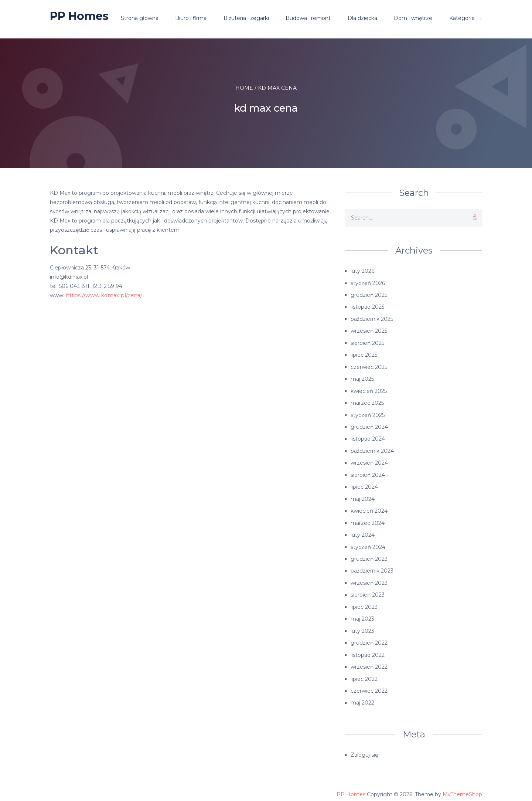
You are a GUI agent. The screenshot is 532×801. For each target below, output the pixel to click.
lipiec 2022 (364, 673)
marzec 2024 (368, 519)
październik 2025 (372, 318)
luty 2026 (362, 271)
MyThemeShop (462, 788)
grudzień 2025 (369, 295)
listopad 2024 (368, 437)
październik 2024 (372, 448)
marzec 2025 (367, 401)
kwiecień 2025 (369, 389)
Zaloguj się (364, 749)
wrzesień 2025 (369, 330)
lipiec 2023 (364, 602)
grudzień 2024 (369, 425)
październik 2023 (372, 567)
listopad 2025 (367, 306)
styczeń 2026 (368, 283)
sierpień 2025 (367, 342)
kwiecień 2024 (369, 508)
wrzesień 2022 (369, 661)
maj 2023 (362, 614)
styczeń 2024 (368, 543)
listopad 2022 (368, 649)
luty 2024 (363, 531)
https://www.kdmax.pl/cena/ (102, 295)
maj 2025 (362, 377)
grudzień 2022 (369, 638)
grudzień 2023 (369, 555)
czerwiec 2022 (369, 685)
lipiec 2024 (364, 484)
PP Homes (79, 16)
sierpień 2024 (368, 472)
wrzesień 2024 (369, 460)
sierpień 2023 (368, 590)
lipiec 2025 (364, 354)
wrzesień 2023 (369, 578)
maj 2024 (363, 496)
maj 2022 (362, 697)
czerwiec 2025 (369, 366)
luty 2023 (362, 626)
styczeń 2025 (368, 413)
